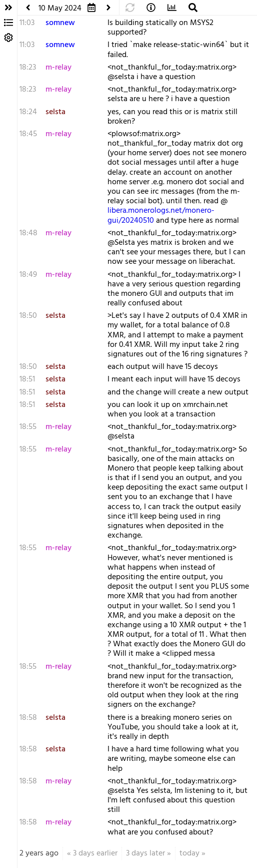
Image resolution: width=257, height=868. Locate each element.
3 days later (145, 853)
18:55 (28, 427)
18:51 (27, 379)
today (189, 853)
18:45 (28, 134)
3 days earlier (95, 853)
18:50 (28, 316)
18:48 (28, 233)
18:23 (28, 68)
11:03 (27, 23)
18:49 (28, 275)
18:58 (28, 718)
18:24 (28, 112)
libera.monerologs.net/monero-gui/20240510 (161, 215)
